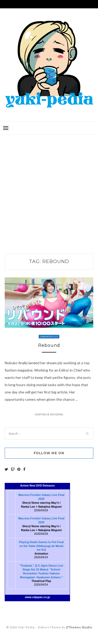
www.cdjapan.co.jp (38, 597)
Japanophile (49, 337)
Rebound (49, 345)
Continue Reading (49, 414)
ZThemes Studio (79, 627)
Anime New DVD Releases (37, 485)
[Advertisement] (49, 189)
